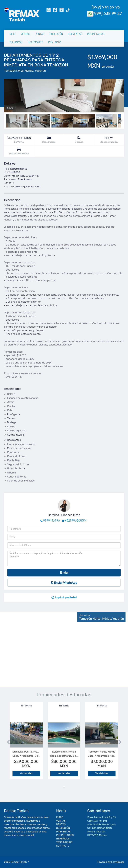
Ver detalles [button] (26, 773)
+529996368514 (76, 521)
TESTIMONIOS (35, 42)
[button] (7, 742)
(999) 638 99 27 (105, 14)
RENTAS (40, 34)
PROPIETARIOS (96, 34)
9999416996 (51, 521)
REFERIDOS (16, 42)
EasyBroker (118, 862)
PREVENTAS (75, 34)
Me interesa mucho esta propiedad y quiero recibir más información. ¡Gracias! (64, 558)
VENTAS (25, 34)
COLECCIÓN (56, 34)
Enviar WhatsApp (64, 583)
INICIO (12, 34)
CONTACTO (55, 42)
